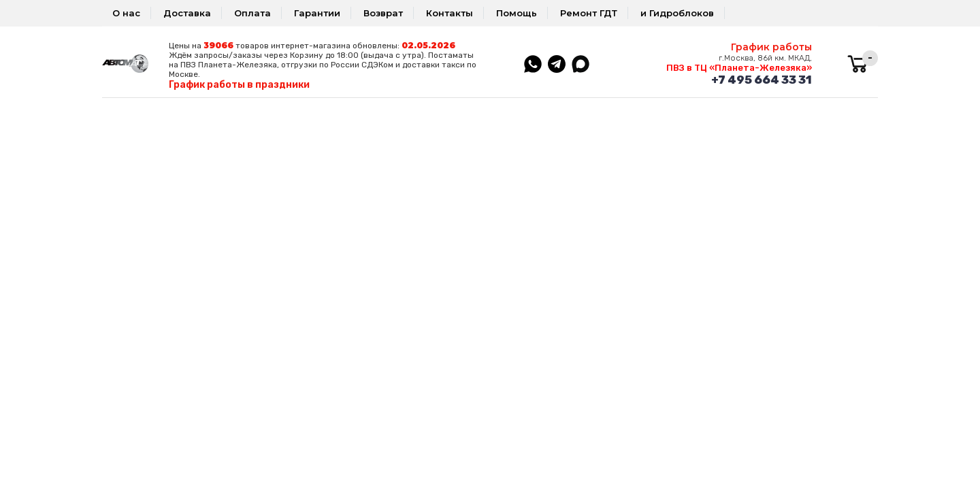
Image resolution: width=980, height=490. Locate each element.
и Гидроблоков (677, 13)
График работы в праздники (239, 85)
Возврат (383, 13)
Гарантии (317, 13)
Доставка (187, 13)
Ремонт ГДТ (589, 13)
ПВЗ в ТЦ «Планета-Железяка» (739, 68)
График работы (771, 47)
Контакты (450, 13)
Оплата (252, 13)
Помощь (517, 13)
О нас (126, 13)
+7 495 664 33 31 (762, 80)
